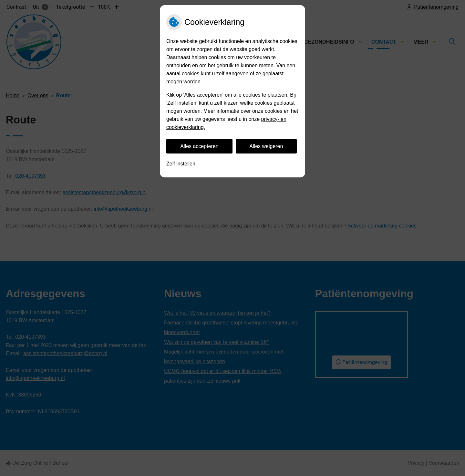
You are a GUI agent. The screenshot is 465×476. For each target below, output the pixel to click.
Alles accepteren (199, 146)
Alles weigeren (266, 146)
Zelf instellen (181, 164)
